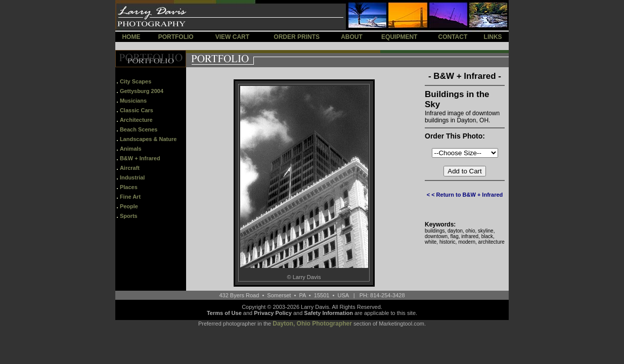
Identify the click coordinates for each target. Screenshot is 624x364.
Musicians (133, 101)
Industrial (132, 177)
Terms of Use (224, 313)
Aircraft (130, 168)
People (129, 206)
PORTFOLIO (176, 37)
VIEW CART (232, 37)
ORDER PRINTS (297, 37)
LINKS (493, 37)
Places (129, 187)
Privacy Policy (273, 313)
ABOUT (352, 37)
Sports (129, 216)
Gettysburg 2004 (142, 91)
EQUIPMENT (399, 37)
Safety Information (328, 313)
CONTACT (453, 37)
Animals (131, 149)
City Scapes (136, 81)
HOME (131, 37)
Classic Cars (137, 110)
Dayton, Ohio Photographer (312, 324)
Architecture (136, 120)
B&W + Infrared (140, 158)
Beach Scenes (139, 129)
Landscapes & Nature (148, 139)
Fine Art (130, 197)
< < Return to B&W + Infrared (465, 195)
